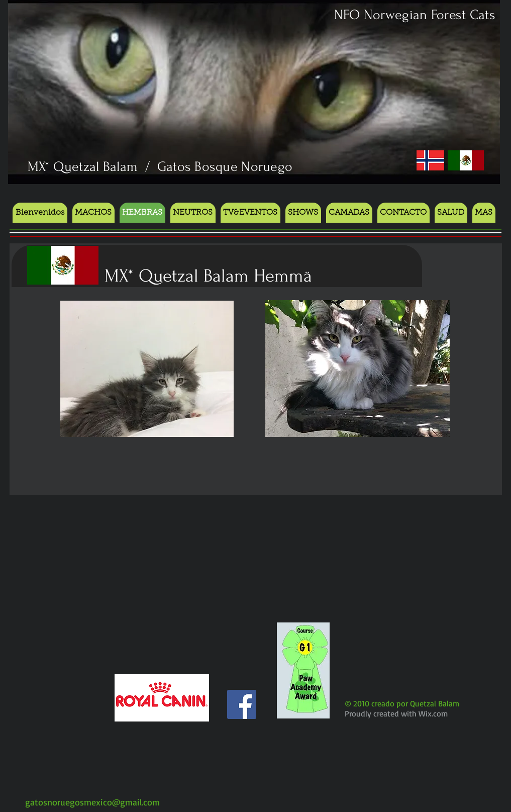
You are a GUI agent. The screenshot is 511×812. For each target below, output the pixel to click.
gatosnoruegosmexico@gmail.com (92, 802)
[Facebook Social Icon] (242, 704)
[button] (303, 213)
